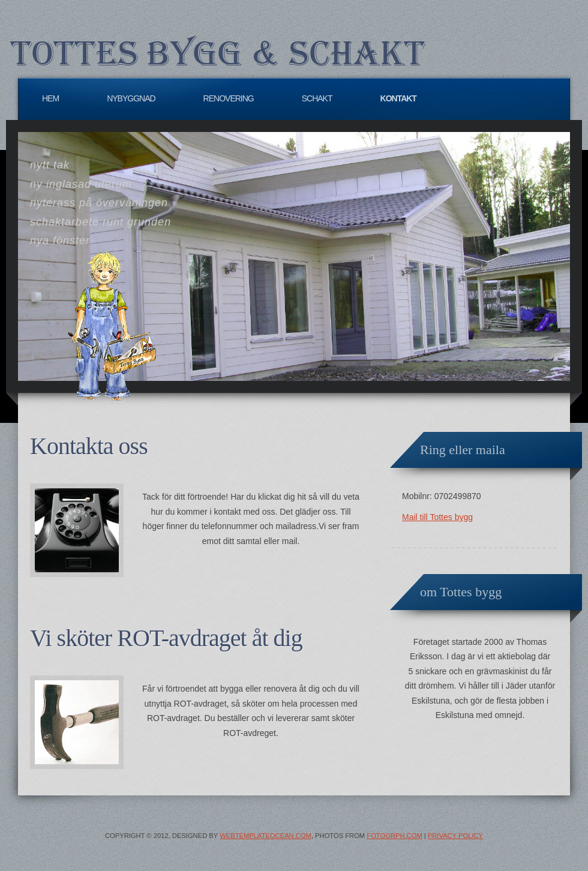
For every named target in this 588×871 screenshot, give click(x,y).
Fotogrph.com (394, 836)
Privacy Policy (455, 836)
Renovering (229, 98)
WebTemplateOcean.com (265, 836)
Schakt (317, 98)
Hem (50, 98)
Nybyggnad (131, 98)
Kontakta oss (89, 446)
